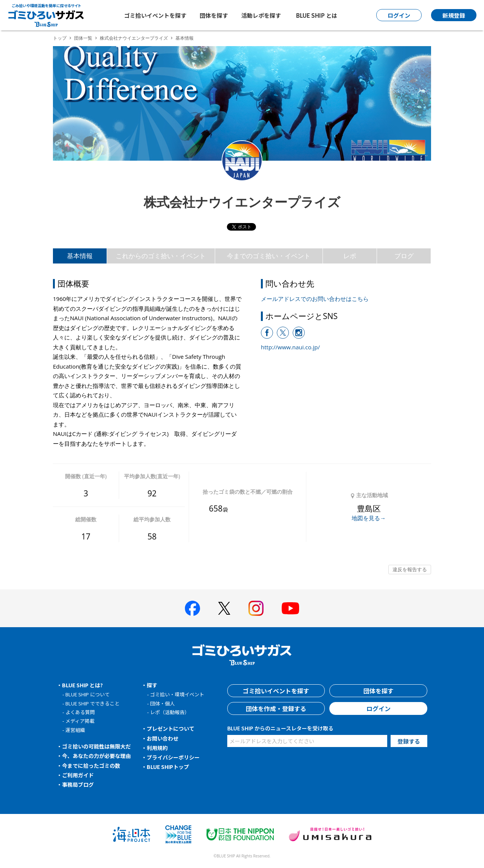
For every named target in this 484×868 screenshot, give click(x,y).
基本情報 (80, 256)
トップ (60, 38)
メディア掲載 (80, 721)
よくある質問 (80, 712)
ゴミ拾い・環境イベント (177, 694)
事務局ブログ (78, 784)
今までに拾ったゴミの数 (91, 766)
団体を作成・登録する (276, 708)
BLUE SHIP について (88, 694)
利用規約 (157, 748)
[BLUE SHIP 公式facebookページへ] (192, 608)
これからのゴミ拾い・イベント (161, 256)
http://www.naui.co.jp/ (290, 347)
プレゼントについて (171, 728)
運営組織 (75, 730)
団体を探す (214, 15)
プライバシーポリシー (173, 757)
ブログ (404, 256)
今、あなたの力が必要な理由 (96, 756)
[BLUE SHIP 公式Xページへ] (224, 608)
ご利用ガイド (78, 775)
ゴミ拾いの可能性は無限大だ (96, 746)
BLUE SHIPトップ (168, 767)
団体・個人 (162, 703)
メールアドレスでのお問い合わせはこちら (315, 299)
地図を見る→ (369, 518)
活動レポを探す (261, 15)
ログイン (379, 708)
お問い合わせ (163, 738)
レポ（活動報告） (170, 712)
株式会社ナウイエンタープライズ (134, 38)
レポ (350, 256)
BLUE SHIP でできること (92, 703)
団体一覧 (83, 38)
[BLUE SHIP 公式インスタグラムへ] (256, 608)
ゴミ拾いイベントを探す (155, 15)
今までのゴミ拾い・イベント (269, 256)
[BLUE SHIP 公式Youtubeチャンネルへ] (290, 608)
